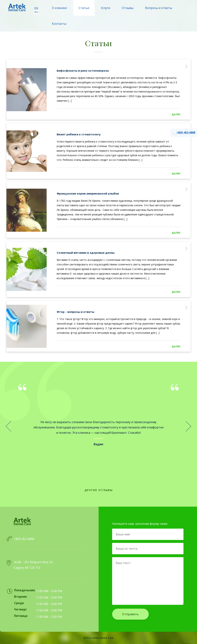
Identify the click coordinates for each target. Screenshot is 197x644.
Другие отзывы (99, 490)
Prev (8, 426)
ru (36, 12)
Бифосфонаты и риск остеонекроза (83, 71)
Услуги (105, 8)
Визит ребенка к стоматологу (79, 134)
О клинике (59, 8)
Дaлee (176, 114)
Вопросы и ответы (158, 8)
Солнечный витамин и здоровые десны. (86, 253)
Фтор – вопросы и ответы (75, 312)
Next (189, 426)
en (36, 8)
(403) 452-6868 (184, 133)
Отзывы (128, 8)
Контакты (59, 24)
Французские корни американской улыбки (88, 193)
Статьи (84, 8)
